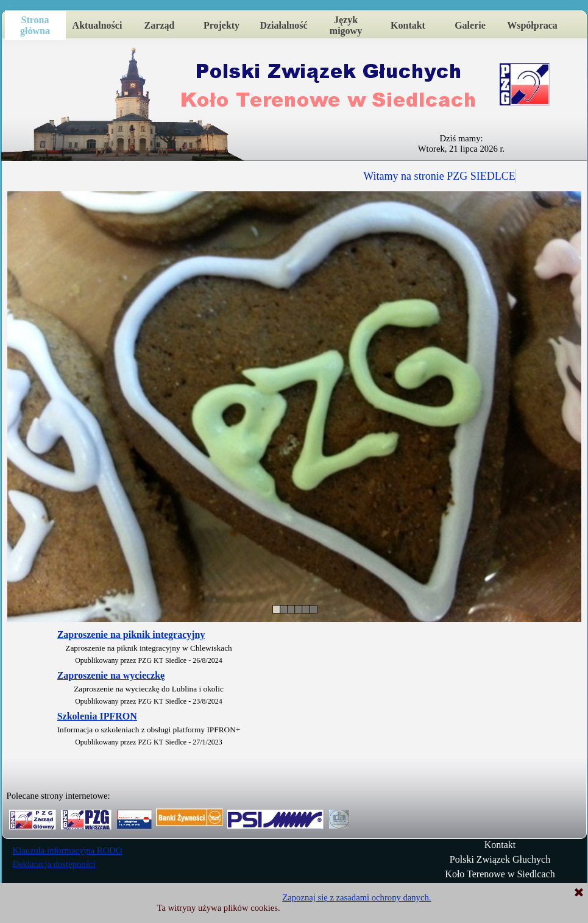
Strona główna (35, 25)
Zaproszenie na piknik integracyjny (131, 635)
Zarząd (160, 25)
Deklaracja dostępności (54, 864)
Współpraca (532, 25)
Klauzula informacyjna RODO (68, 851)
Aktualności (97, 25)
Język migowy (346, 25)
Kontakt (408, 25)
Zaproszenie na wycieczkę (111, 675)
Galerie (470, 25)
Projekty (221, 25)
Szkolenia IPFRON (97, 716)
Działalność (283, 25)
